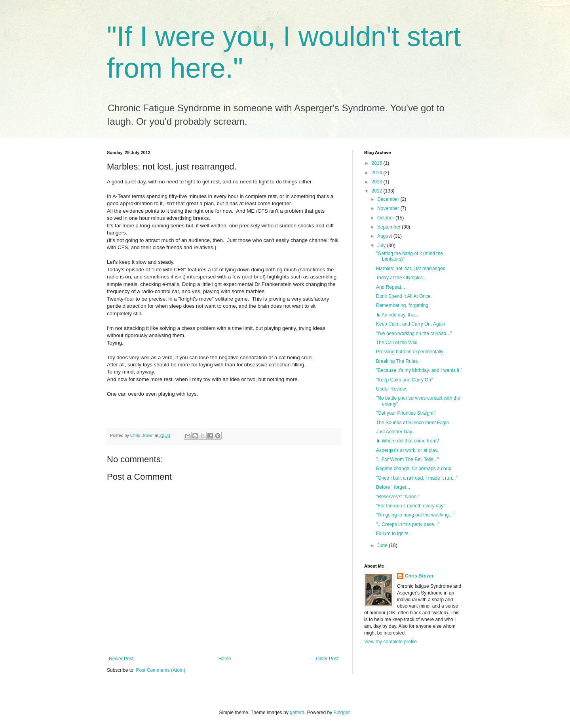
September (389, 227)
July (382, 246)
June (383, 545)
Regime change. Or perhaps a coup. (414, 469)
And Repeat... (390, 287)
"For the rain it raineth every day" (411, 506)
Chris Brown (419, 576)
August (385, 236)
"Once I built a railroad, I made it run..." (417, 478)
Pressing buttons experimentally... (411, 352)
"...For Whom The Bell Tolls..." (408, 459)
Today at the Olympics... (401, 278)
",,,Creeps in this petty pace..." (408, 524)
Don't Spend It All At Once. (404, 296)
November (389, 208)
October (386, 218)
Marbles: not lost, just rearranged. (411, 269)
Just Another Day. (395, 432)
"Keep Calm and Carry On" (404, 380)
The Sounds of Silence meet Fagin (412, 423)
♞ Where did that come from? (408, 441)
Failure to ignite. (393, 534)
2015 (378, 163)
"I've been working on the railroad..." (414, 334)
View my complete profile (390, 642)
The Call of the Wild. (397, 343)
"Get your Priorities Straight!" (406, 413)
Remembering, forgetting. (403, 305)
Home (225, 659)
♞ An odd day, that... (398, 315)
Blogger (342, 713)
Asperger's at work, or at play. (407, 450)
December (389, 199)
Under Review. (391, 389)
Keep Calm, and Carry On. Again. (411, 324)
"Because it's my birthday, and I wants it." (419, 370)
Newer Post (121, 659)
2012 (378, 191)
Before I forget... (393, 487)
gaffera (297, 713)
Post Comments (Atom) (161, 670)
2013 (378, 182)
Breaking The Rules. (398, 361)
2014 (378, 173)
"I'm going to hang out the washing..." (415, 515)
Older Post (327, 659)
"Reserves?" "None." (398, 497)
